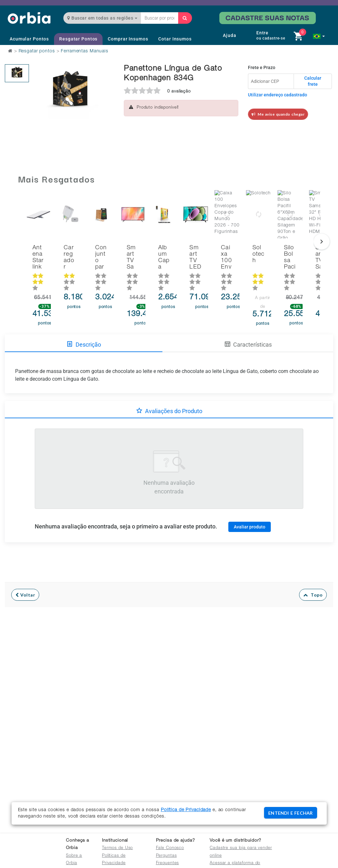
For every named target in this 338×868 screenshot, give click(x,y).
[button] (319, 36)
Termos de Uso (117, 848)
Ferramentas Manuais (85, 51)
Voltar (25, 581)
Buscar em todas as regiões (102, 18)
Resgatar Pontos (78, 39)
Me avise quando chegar (278, 114)
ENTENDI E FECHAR (290, 813)
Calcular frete (313, 81)
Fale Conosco (170, 848)
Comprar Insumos (128, 39)
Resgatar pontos (37, 51)
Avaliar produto (250, 513)
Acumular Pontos (29, 39)
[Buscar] (185, 18)
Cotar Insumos (175, 39)
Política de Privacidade (186, 810)
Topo (313, 581)
